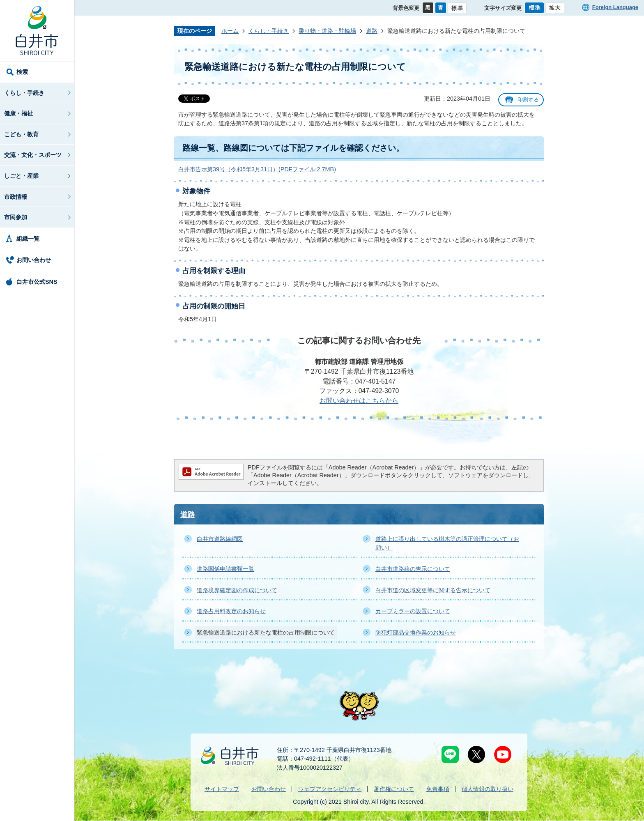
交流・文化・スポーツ (33, 155)
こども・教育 (21, 134)
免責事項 (438, 789)
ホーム (230, 31)
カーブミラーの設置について (413, 611)
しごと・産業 (21, 176)
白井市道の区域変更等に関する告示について (433, 590)
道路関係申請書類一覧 (225, 569)
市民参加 (16, 217)
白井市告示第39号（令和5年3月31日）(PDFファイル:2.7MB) (257, 169)
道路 (372, 31)
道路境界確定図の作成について (237, 590)
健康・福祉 (18, 113)
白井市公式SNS (37, 282)
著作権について (394, 789)
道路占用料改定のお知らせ (231, 611)
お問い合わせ (34, 260)
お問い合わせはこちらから (359, 401)
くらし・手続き (24, 93)
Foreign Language (615, 7)
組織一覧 (28, 239)
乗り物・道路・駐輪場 (327, 31)
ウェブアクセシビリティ (330, 789)
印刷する (528, 100)
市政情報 (16, 197)
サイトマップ (222, 789)
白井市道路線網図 (220, 539)
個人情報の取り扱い (488, 789)
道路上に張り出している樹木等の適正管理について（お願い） (447, 543)
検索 (22, 72)
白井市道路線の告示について (413, 569)
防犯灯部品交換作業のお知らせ (416, 632)
